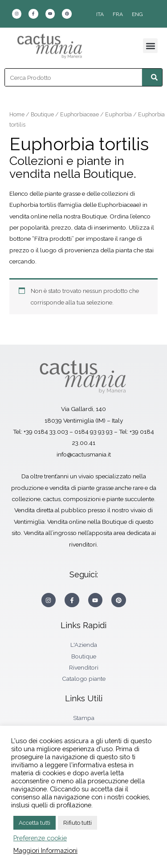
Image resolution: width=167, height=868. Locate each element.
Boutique (42, 114)
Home (17, 114)
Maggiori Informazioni (45, 850)
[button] (150, 46)
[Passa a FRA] (118, 14)
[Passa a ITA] (100, 14)
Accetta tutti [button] (35, 823)
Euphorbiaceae (79, 114)
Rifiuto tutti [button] (77, 823)
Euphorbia (118, 114)
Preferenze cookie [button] (40, 838)
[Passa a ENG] (137, 14)
